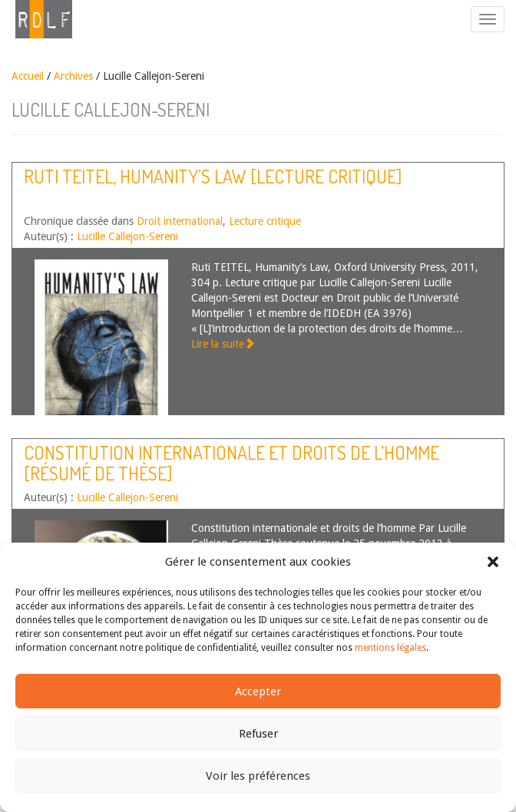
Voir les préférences (258, 776)
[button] (493, 562)
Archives (73, 76)
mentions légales (390, 648)
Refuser (258, 734)
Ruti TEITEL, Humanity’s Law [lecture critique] (213, 176)
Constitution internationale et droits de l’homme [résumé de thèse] (232, 462)
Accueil (28, 76)
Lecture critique (265, 221)
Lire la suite (223, 344)
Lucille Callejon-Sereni (127, 236)
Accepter (258, 692)
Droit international (180, 221)
